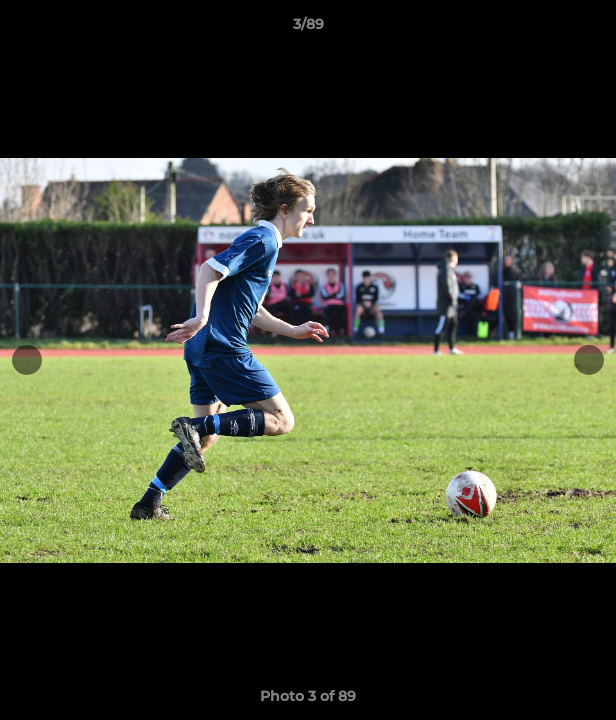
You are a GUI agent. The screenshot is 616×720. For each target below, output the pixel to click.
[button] (592, 29)
